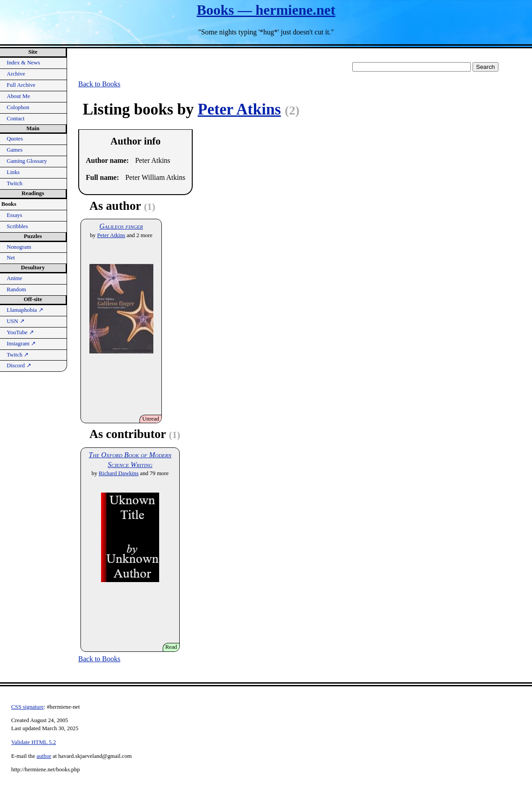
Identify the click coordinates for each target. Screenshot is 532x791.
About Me (18, 96)
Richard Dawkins (119, 473)
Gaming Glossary (27, 161)
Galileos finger (121, 226)
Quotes (15, 139)
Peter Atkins (239, 109)
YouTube (20, 332)
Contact (16, 119)
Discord (19, 366)
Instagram (21, 344)
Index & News (23, 63)
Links (13, 172)
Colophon (18, 107)
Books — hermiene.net (266, 10)
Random (16, 289)
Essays (15, 215)
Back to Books (99, 84)
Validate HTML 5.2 (34, 742)
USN (16, 321)
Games (15, 150)
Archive (16, 74)
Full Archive (21, 85)
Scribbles (17, 226)
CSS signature (27, 707)
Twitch (15, 183)
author (44, 756)
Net (11, 258)
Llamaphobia (25, 310)
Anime (15, 278)
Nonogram (19, 247)
